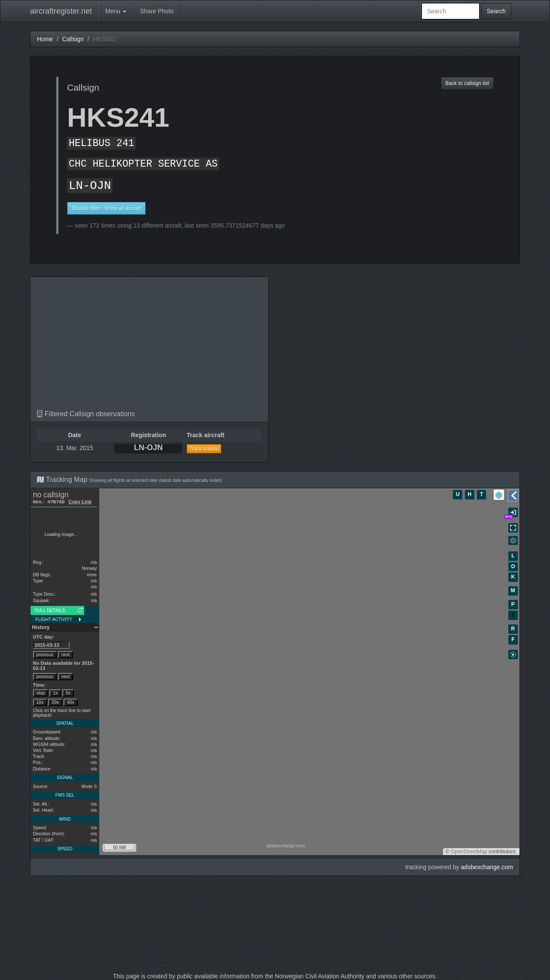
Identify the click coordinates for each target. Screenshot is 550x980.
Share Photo (157, 11)
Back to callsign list (467, 83)
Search (496, 11)
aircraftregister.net (61, 11)
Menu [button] (116, 11)
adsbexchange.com (487, 867)
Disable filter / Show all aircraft (106, 208)
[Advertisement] (149, 346)
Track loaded (204, 449)
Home (45, 39)
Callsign (73, 39)
